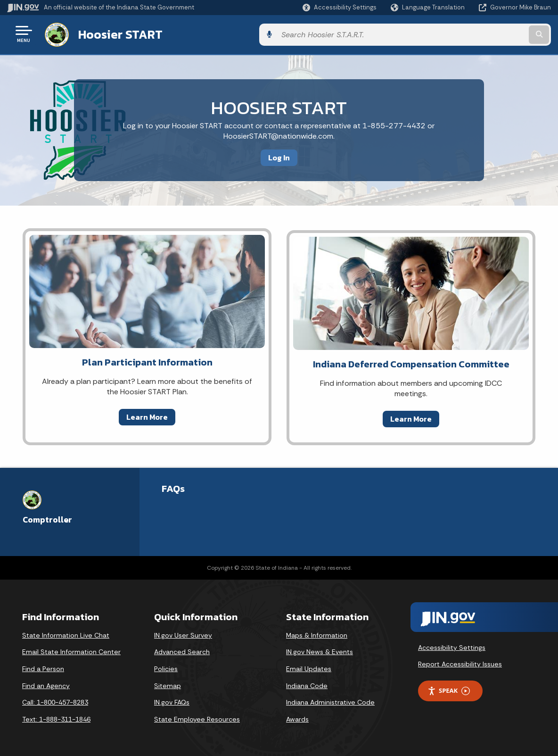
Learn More (147, 415)
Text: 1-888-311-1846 (56, 717)
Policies (166, 667)
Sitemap (168, 683)
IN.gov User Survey (183, 633)
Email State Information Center (71, 650)
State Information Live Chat (66, 633)
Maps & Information (317, 633)
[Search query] (489, 34)
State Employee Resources (197, 717)
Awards (297, 717)
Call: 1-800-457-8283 (55, 700)
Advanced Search (182, 650)
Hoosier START (119, 33)
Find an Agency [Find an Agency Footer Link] (46, 683)
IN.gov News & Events (320, 650)
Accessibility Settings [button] (452, 646)
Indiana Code (307, 683)
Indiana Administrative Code (330, 700)
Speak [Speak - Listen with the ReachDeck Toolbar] (449, 689)
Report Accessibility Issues (460, 662)
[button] (340, 7)
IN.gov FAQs (172, 700)
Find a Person (43, 667)
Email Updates (309, 667)
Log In (279, 156)
